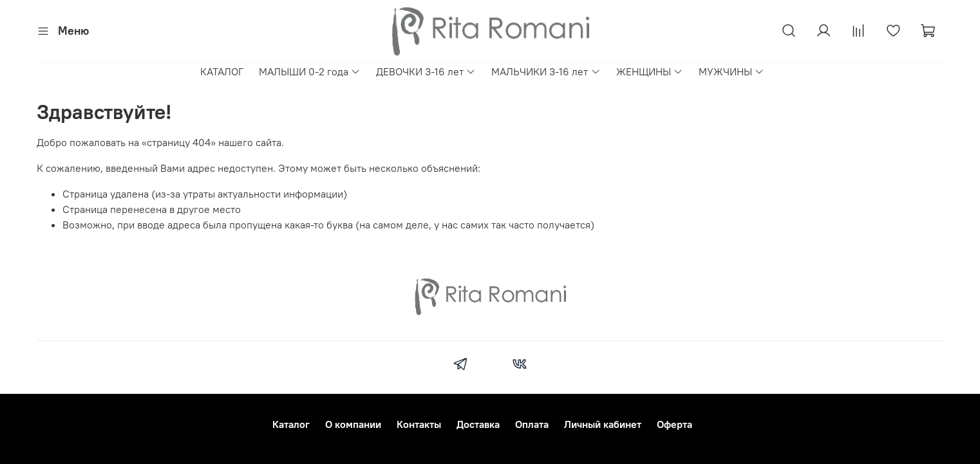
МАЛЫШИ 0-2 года (310, 71)
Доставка (478, 424)
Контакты (419, 424)
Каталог (291, 424)
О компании (353, 424)
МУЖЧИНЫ (731, 71)
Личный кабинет (603, 424)
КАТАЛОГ (222, 71)
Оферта (674, 424)
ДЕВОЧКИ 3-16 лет (426, 71)
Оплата (532, 424)
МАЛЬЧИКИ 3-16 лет (546, 71)
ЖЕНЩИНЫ (650, 71)
